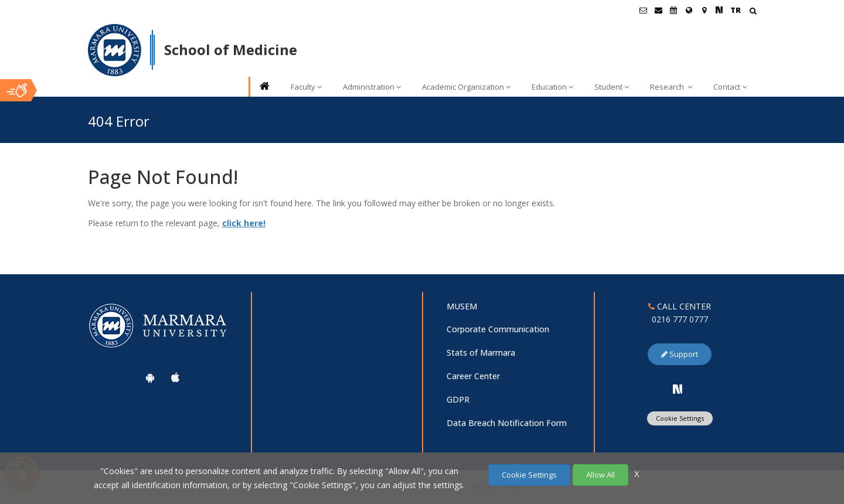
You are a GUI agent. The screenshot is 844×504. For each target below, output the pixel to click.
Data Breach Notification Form (507, 423)
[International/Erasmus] (689, 10)
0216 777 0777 (680, 319)
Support (680, 354)
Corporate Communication (498, 329)
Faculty (306, 87)
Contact (730, 87)
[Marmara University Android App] (150, 377)
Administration (372, 87)
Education (552, 87)
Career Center (473, 376)
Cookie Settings (680, 418)
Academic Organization (466, 87)
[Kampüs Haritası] (704, 10)
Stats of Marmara (481, 353)
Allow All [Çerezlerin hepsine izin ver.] (600, 475)
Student (612, 87)
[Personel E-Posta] (658, 10)
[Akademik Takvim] (673, 10)
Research (671, 87)
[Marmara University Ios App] (175, 377)
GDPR (458, 399)
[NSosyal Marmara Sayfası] (719, 10)
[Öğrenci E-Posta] (643, 10)
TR (736, 10)
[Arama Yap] (753, 12)
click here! (244, 223)
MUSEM (462, 306)
